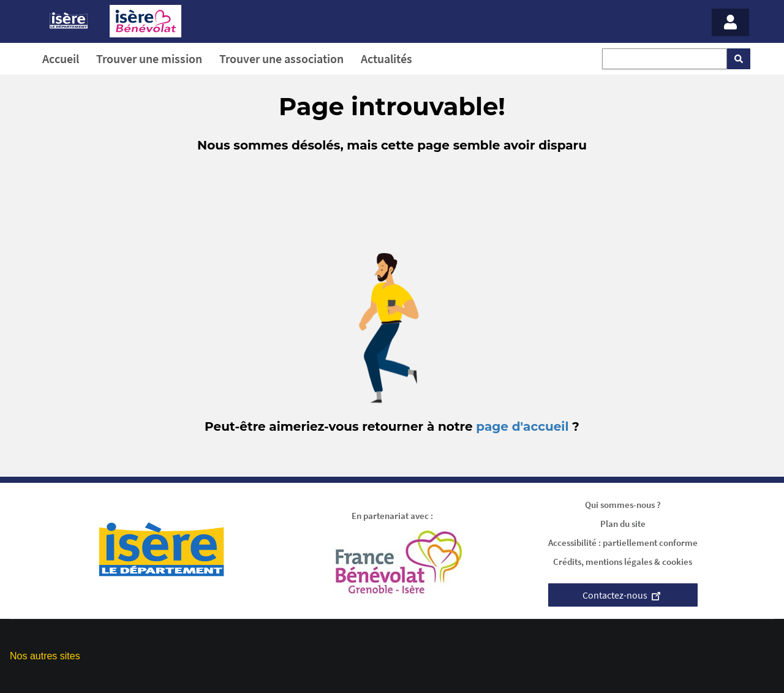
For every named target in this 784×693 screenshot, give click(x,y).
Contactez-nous (623, 595)
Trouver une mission (149, 59)
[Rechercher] (739, 59)
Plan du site (623, 524)
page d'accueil (522, 426)
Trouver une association (281, 59)
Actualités (386, 59)
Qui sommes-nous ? (623, 505)
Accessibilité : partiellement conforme (623, 543)
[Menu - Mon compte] (730, 22)
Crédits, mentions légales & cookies (623, 562)
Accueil (61, 59)
